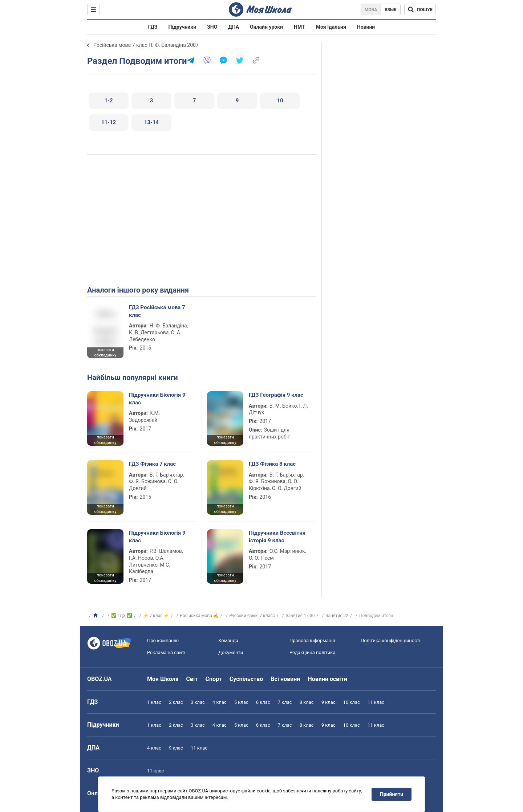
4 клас (220, 702)
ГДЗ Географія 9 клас (276, 395)
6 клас (263, 702)
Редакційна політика (312, 652)
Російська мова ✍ (199, 616)
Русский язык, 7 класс (252, 616)
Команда (228, 640)
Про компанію (163, 640)
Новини (366, 27)
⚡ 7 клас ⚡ (156, 616)
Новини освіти (327, 679)
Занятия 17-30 (300, 616)
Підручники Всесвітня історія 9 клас (277, 536)
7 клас (285, 702)
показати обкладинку (105, 352)
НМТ (299, 27)
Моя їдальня (331, 27)
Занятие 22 (337, 616)
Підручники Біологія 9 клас (157, 399)
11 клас (376, 702)
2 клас (176, 702)
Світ (192, 679)
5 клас (241, 702)
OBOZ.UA (100, 679)
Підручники (183, 27)
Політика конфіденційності (390, 640)
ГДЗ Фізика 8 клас (272, 464)
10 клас (352, 702)
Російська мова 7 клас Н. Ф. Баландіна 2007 (146, 45)
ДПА (234, 27)
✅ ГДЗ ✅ (122, 616)
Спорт (213, 679)
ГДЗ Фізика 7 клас (152, 464)
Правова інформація (312, 640)
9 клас (329, 702)
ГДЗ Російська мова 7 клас (157, 311)
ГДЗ (153, 27)
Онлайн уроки (266, 27)
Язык (391, 10)
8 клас (307, 702)
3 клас (198, 702)
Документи (231, 652)
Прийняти (392, 794)
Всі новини (285, 679)
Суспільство (246, 679)
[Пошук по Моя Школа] (420, 9)
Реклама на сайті (166, 652)
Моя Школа (163, 679)
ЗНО (212, 27)
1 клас (154, 702)
